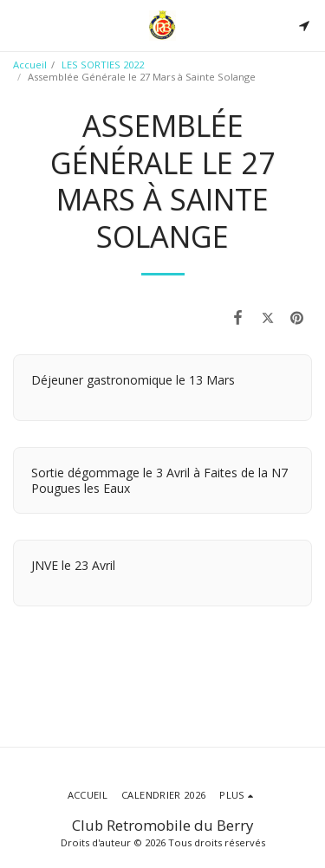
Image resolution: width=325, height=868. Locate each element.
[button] (19, 25)
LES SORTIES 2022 (103, 65)
